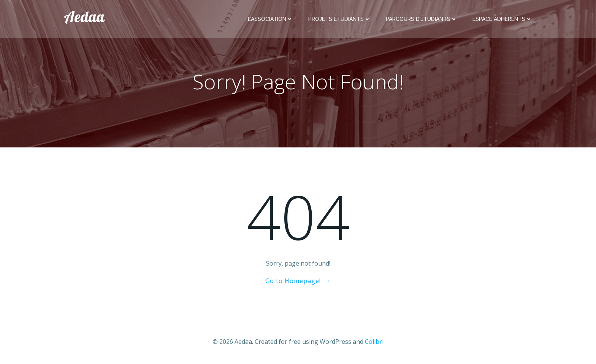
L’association (270, 19)
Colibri (374, 342)
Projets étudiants (339, 19)
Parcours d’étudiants (422, 19)
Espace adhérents (502, 19)
